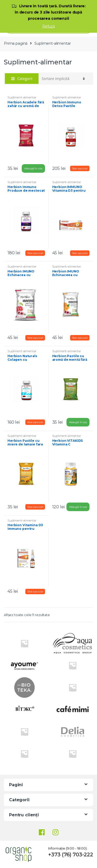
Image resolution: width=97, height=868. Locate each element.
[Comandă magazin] (63, 79)
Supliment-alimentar (22, 97)
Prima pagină (16, 43)
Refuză (48, 26)
